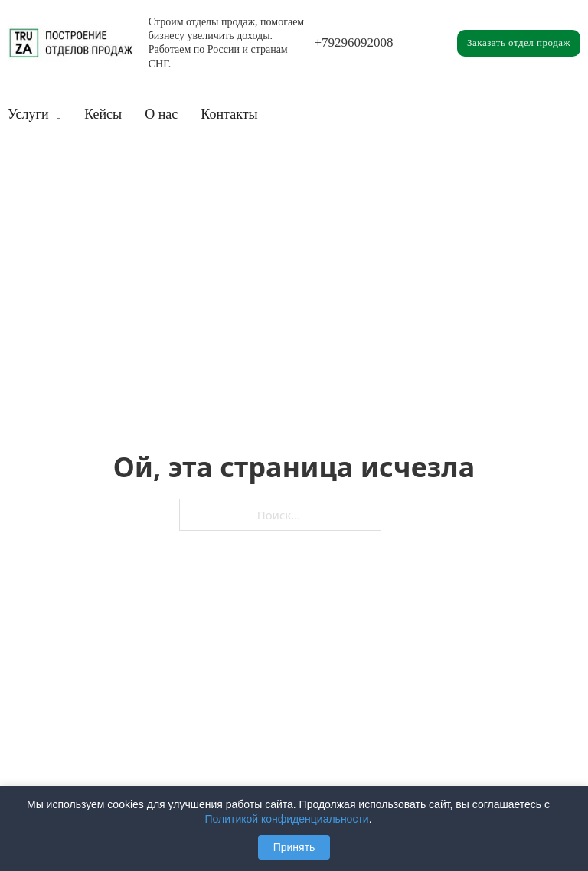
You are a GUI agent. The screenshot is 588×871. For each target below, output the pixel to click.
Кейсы (103, 114)
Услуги (28, 114)
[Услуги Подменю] (59, 114)
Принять (294, 847)
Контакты (229, 114)
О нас (161, 114)
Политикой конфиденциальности (286, 819)
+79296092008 (354, 43)
